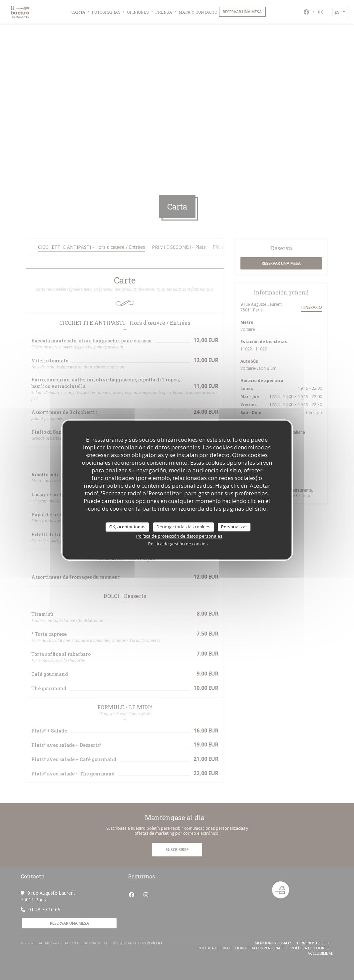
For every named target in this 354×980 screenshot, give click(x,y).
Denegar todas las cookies (183, 527)
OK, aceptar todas (127, 527)
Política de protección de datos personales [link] (179, 536)
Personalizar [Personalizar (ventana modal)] (234, 527)
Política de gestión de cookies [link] (178, 544)
